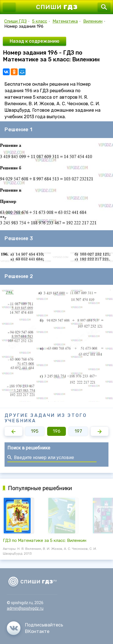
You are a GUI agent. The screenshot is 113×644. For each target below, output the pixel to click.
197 (78, 431)
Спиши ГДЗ (15, 21)
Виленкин (93, 21)
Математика (65, 21)
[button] (13, 431)
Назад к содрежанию (34, 41)
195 (35, 431)
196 (57, 431)
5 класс (40, 21)
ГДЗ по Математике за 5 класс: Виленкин (45, 540)
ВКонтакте (37, 631)
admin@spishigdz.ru (25, 608)
